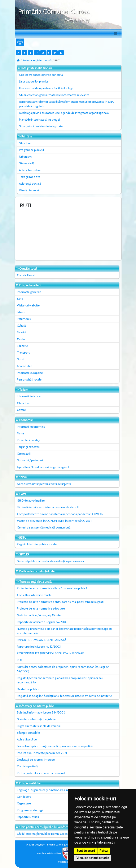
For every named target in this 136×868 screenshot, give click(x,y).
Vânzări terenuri (29, 190)
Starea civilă (27, 163)
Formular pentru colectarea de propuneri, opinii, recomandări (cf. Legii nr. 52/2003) (63, 669)
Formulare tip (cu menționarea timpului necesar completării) (55, 746)
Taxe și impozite (30, 177)
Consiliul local (26, 275)
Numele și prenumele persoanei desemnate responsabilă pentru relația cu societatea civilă (64, 631)
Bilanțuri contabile (28, 733)
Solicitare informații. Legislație (36, 719)
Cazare (21, 410)
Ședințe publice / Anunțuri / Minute (39, 615)
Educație (22, 346)
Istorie (21, 312)
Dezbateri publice (28, 689)
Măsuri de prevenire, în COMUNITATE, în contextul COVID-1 (55, 521)
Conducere (24, 797)
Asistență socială (30, 184)
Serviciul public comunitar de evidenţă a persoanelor (51, 561)
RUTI (20, 660)
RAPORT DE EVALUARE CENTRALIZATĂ (42, 640)
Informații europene (30, 373)
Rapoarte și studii (28, 817)
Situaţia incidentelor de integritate (41, 126)
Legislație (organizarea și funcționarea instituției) (48, 790)
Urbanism (25, 157)
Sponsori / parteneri (30, 460)
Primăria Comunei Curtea (54, 11)
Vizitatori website (28, 305)
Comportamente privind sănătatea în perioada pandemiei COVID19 (60, 514)
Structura (25, 143)
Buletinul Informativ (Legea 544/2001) (41, 712)
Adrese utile (25, 366)
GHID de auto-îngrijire (31, 501)
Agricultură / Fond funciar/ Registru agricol (43, 467)
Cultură (21, 326)
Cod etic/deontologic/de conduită (41, 75)
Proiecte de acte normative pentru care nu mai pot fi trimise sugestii (61, 602)
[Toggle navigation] (116, 33)
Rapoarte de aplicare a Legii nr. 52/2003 (42, 622)
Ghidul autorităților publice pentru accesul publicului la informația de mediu (64, 834)
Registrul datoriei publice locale (37, 544)
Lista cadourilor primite (34, 81)
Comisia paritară (27, 766)
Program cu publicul (31, 150)
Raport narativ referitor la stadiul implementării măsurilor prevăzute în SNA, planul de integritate (67, 104)
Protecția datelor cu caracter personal (41, 773)
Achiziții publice (27, 739)
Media (21, 339)
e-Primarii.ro (60, 853)
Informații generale (29, 292)
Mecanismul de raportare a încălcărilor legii (46, 88)
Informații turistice (29, 396)
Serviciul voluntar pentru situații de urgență (44, 484)
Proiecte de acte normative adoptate (41, 608)
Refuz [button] (104, 851)
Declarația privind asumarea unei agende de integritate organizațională (64, 113)
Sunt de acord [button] (86, 851)
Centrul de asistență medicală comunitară (44, 527)
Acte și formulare (30, 170)
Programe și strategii (30, 810)
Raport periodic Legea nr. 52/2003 (39, 647)
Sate (20, 299)
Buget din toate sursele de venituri (39, 726)
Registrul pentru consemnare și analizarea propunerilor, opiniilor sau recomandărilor (60, 680)
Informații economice (31, 427)
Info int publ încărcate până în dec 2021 (42, 753)
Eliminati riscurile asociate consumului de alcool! (48, 507)
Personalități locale (29, 379)
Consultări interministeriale (34, 595)
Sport (21, 359)
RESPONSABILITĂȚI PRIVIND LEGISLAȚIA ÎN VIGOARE (50, 653)
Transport (23, 353)
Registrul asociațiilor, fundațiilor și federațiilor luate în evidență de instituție (64, 696)
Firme (21, 433)
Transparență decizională (37, 60)
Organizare (24, 803)
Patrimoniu (24, 319)
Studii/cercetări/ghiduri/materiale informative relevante (54, 95)
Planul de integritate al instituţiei (39, 120)
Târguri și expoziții (28, 447)
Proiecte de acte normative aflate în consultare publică (52, 588)
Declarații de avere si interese (36, 760)
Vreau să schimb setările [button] (93, 858)
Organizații (24, 454)
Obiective (23, 403)
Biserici (21, 332)
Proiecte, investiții (28, 440)
